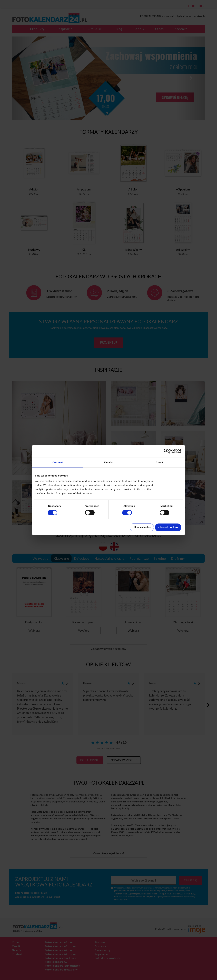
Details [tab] (108, 462)
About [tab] (159, 462)
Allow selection (142, 527)
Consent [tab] (58, 462)
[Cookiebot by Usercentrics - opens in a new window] (166, 451)
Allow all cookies (168, 527)
